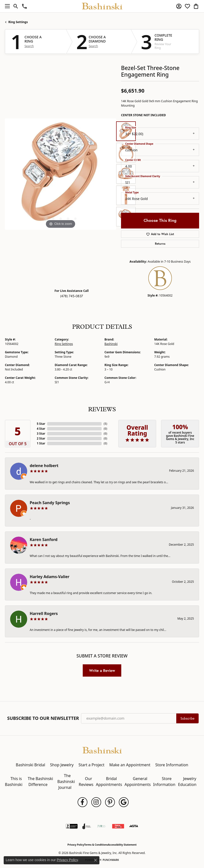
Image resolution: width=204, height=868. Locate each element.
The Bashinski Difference (40, 782)
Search (29, 46)
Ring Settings (18, 22)
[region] (61, 174)
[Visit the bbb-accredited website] (72, 826)
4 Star (41, 429)
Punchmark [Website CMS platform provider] (111, 860)
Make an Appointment (130, 765)
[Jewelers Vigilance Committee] (102, 826)
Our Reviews (86, 782)
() (105, 424)
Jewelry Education (187, 782)
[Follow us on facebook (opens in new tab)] (82, 802)
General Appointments (138, 782)
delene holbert (44, 466)
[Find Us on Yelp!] (118, 826)
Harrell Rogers (44, 613)
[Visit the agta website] (134, 826)
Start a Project (91, 765)
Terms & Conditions (96, 845)
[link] (24, 6)
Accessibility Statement (122, 845)
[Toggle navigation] (6, 6)
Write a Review (102, 670)
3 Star (41, 434)
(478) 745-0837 (72, 296)
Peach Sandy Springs (50, 503)
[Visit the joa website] (87, 826)
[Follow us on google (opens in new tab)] (124, 802)
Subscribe (187, 718)
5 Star (41, 424)
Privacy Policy (76, 845)
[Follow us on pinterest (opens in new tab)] (110, 802)
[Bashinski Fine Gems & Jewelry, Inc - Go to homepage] (102, 750)
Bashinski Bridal (30, 765)
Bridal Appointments (109, 782)
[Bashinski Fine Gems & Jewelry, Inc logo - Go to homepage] (102, 6)
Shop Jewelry (62, 765)
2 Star (41, 438)
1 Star (41, 443)
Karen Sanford (44, 540)
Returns (160, 244)
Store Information (172, 765)
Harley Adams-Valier (50, 577)
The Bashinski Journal (66, 782)
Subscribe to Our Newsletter (43, 718)
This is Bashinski (14, 782)
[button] (16, 6)
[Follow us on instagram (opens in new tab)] (96, 802)
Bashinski (111, 344)
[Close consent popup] (95, 860)
